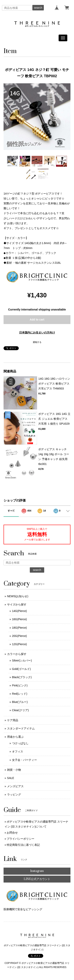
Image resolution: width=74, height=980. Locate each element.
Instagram (37, 871)
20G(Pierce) (19, 636)
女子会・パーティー (24, 760)
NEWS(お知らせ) (18, 596)
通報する (37, 342)
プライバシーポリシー (21, 839)
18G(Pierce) (19, 628)
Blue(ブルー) (20, 702)
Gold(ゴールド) (21, 669)
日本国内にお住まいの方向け (37, 332)
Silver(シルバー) (22, 660)
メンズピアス (15, 786)
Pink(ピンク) (20, 685)
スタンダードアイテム (21, 728)
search (38, 8)
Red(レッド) (20, 694)
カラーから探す (17, 654)
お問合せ (12, 833)
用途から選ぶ (15, 737)
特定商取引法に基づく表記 (23, 845)
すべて (11, 511)
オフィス (18, 751)
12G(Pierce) (19, 644)
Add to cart (37, 320)
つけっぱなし (20, 743)
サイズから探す (17, 604)
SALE (11, 778)
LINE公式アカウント (37, 879)
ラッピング (14, 794)
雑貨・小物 (14, 770)
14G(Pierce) (19, 611)
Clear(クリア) (20, 710)
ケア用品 (13, 720)
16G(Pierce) (19, 619)
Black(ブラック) (22, 677)
